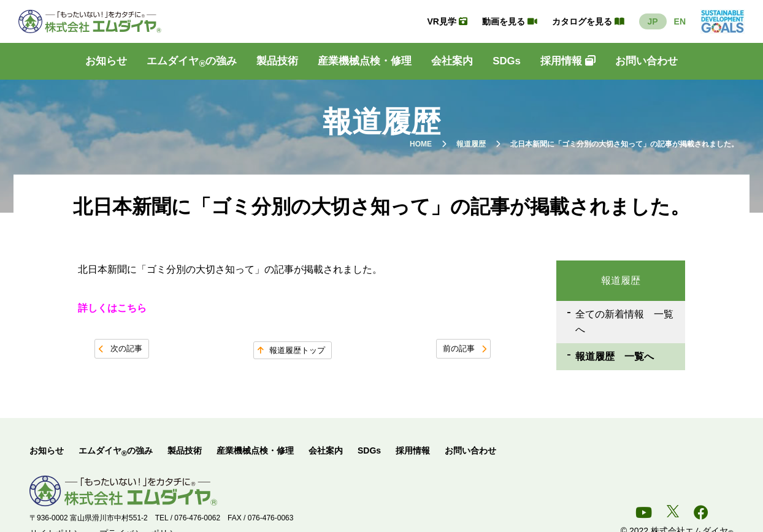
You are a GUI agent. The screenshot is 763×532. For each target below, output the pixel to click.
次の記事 (126, 348)
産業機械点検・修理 (365, 61)
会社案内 (452, 61)
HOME (421, 144)
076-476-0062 (197, 520)
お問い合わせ (646, 61)
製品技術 (277, 61)
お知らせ (106, 61)
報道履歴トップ (297, 350)
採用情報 (568, 61)
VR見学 (447, 21)
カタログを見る (588, 21)
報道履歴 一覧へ (614, 358)
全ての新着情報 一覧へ (624, 323)
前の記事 (459, 348)
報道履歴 (471, 144)
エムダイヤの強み (192, 64)
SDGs (507, 61)
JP (653, 21)
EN (680, 21)
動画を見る (510, 21)
